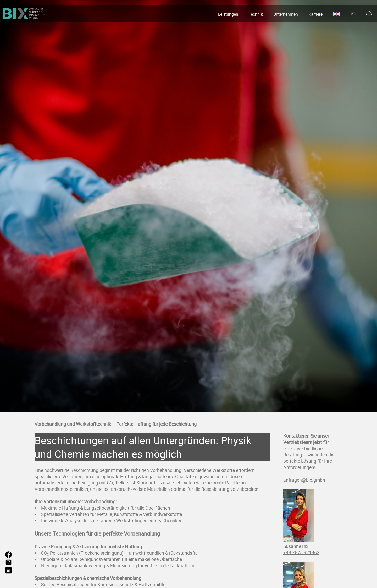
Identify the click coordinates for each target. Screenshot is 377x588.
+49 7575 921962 (301, 552)
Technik (256, 14)
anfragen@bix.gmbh (304, 480)
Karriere (315, 14)
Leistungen (228, 14)
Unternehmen (286, 14)
